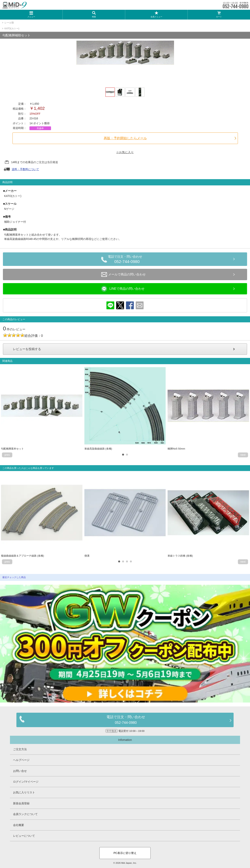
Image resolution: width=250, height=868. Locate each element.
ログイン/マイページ (26, 782)
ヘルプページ (21, 760)
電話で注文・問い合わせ (127, 260)
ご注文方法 (20, 749)
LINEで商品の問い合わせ (123, 289)
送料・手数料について (25, 169)
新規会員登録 (21, 803)
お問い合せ (20, 771)
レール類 (9, 23)
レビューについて (24, 836)
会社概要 (19, 825)
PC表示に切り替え (125, 853)
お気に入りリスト (24, 792)
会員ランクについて (25, 814)
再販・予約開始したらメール (125, 138)
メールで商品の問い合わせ (123, 274)
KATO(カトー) (12, 29)
